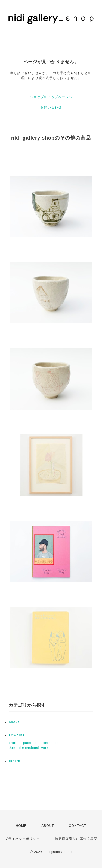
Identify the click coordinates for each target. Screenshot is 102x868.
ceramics (51, 743)
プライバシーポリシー (22, 839)
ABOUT (48, 826)
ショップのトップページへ (51, 97)
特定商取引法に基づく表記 (76, 839)
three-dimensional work (29, 748)
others (15, 761)
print (13, 743)
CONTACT (78, 826)
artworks (17, 735)
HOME (21, 826)
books (14, 722)
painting (30, 743)
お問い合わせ (51, 107)
